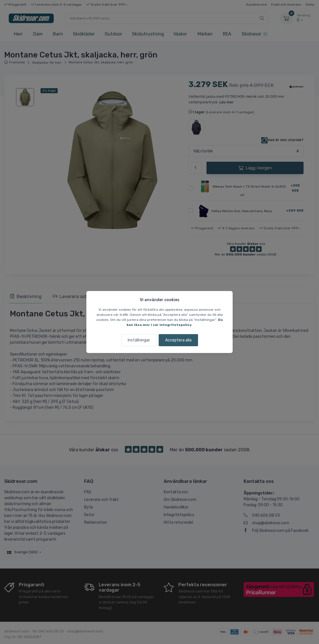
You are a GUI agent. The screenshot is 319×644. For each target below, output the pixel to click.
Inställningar (139, 340)
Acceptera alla (178, 340)
